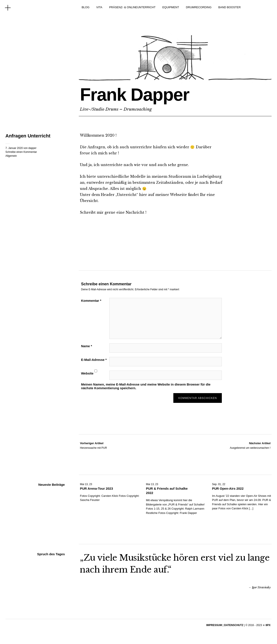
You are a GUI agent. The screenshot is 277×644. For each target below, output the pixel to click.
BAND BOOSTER (229, 7)
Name (86, 346)
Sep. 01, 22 (219, 484)
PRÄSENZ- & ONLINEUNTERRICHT (132, 7)
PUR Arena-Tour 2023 (96, 488)
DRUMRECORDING (199, 7)
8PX (268, 625)
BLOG (85, 7)
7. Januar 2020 (14, 148)
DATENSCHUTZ (234, 625)
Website (87, 373)
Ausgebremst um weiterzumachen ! (250, 445)
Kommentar (91, 301)
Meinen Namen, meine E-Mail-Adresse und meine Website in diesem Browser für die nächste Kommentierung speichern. (146, 386)
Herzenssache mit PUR (93, 445)
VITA (99, 7)
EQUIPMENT (171, 7)
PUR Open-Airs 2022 (228, 488)
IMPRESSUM (214, 625)
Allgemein (11, 156)
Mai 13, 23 (86, 484)
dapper (32, 148)
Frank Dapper (134, 94)
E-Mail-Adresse (94, 360)
